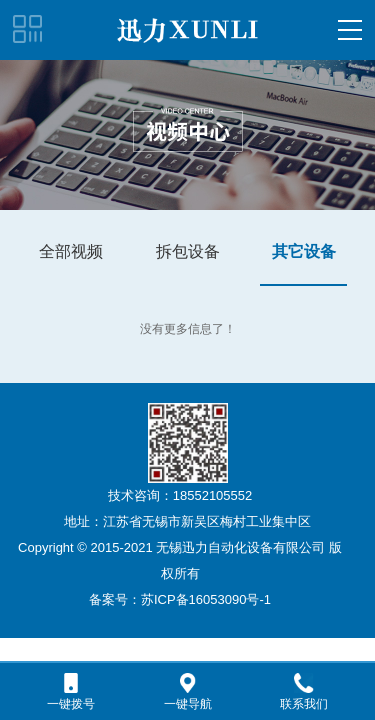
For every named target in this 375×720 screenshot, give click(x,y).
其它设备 (304, 251)
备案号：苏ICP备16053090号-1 (180, 599)
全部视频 (71, 251)
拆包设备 (188, 251)
